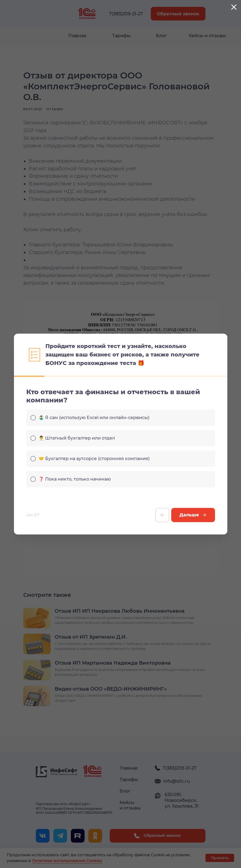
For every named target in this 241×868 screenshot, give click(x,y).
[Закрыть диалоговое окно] (234, 7)
